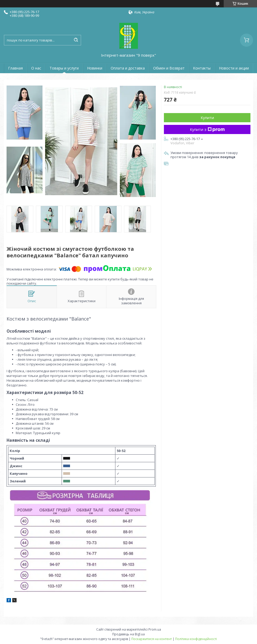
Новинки (95, 68)
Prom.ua (155, 629)
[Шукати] (76, 40)
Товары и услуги (64, 68)
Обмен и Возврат (169, 68)
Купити (207, 118)
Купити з (207, 129)
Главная (15, 68)
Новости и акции (234, 68)
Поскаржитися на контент (152, 639)
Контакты (202, 68)
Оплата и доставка (128, 68)
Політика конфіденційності (196, 639)
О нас (36, 68)
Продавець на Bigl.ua (128, 634)
